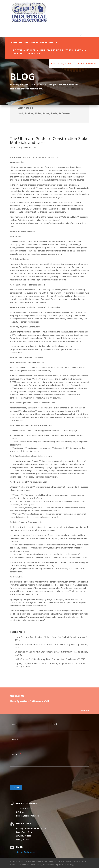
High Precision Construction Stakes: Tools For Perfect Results (46, 637)
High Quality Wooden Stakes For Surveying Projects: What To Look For (51, 663)
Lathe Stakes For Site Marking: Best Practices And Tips (42, 659)
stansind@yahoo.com (26, 852)
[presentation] (30, 774)
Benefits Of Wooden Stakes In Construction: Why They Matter (46, 644)
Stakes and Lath (29, 147)
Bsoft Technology (67, 864)
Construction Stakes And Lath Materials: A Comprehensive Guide (47, 652)
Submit (16, 788)
